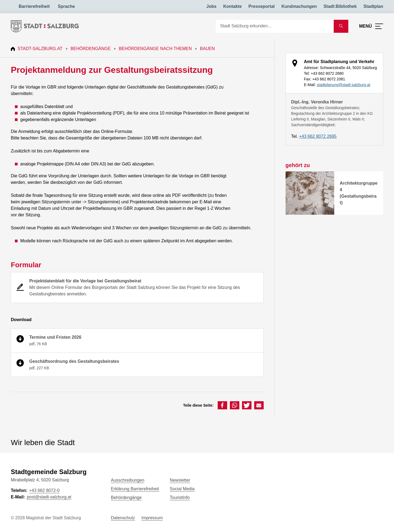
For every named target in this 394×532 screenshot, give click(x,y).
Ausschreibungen (128, 480)
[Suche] (275, 26)
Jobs (211, 6)
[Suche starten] (341, 26)
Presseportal (262, 6)
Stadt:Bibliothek (340, 6)
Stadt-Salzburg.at (40, 49)
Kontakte (232, 6)
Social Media (182, 489)
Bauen (207, 49)
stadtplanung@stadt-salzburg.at (343, 85)
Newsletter (180, 480)
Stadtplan (373, 6)
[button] (222, 405)
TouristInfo (180, 497)
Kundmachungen (299, 6)
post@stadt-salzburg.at (49, 497)
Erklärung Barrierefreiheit (135, 489)
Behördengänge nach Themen (155, 49)
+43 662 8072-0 (44, 490)
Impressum (152, 518)
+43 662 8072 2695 (318, 136)
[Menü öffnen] (371, 26)
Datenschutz (123, 518)
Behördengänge (91, 49)
